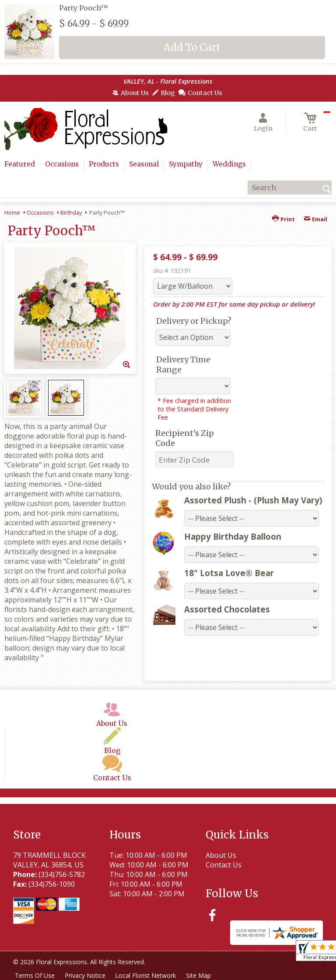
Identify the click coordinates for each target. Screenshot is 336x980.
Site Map (201, 975)
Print (283, 219)
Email (315, 219)
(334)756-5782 (62, 874)
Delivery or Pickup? (194, 321)
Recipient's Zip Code (185, 438)
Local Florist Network (147, 975)
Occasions (40, 212)
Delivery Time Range (183, 364)
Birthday (71, 212)
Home (12, 212)
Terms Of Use (35, 975)
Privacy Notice (86, 975)
